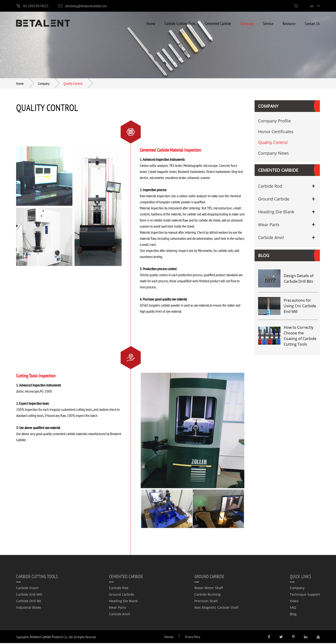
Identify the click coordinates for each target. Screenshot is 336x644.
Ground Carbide (274, 200)
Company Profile (274, 122)
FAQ (293, 608)
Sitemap (169, 638)
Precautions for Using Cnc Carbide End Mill (300, 307)
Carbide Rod (270, 187)
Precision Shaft (206, 602)
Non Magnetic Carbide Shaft (217, 608)
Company (247, 23)
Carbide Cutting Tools (180, 23)
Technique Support (305, 595)
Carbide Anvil (271, 238)
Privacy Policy (193, 638)
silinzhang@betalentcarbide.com (82, 6)
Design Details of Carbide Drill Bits (299, 279)
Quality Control (73, 84)
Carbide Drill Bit (29, 602)
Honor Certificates (276, 132)
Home (151, 23)
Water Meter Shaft (209, 589)
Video (294, 602)
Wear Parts (269, 225)
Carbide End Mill (29, 595)
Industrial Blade (29, 608)
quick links (301, 577)
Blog (264, 256)
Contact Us (312, 23)
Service (268, 23)
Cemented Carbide (218, 23)
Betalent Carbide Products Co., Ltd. (51, 638)
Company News (273, 154)
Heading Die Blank (276, 213)
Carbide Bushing (207, 595)
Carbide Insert (27, 589)
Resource (289, 23)
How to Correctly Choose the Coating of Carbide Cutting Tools (300, 337)
